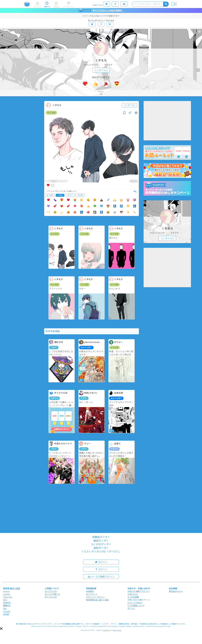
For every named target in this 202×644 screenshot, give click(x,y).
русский (7, 611)
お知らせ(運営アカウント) (139, 591)
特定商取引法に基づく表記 (97, 600)
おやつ (70, 195)
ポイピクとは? (51, 591)
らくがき (51, 113)
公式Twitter (133, 594)
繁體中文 (7, 605)
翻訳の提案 (15, 588)
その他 (80, 195)
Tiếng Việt (8, 597)
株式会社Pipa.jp (176, 591)
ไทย (5, 608)
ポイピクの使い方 (52, 594)
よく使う (50, 195)
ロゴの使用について (136, 605)
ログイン (101, 562)
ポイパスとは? (51, 597)
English (6, 591)
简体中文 (7, 603)
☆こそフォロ (101, 70)
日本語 (6, 614)
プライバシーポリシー (95, 597)
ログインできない (135, 603)
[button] (1, 629)
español (7, 594)
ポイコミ (131, 608)
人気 (60, 195)
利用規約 (90, 591)
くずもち (101, 60)
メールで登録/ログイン (101, 576)
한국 (5, 600)
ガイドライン (92, 594)
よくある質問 (133, 597)
